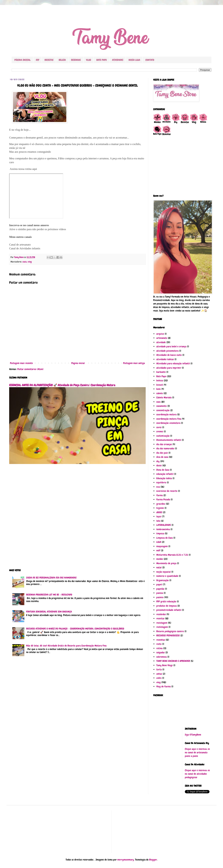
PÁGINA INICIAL (22, 60)
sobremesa (161, 657)
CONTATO (150, 60)
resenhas (161, 640)
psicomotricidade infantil (169, 610)
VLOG (88, 60)
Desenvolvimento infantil (169, 440)
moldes (160, 559)
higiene (160, 508)
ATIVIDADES (118, 60)
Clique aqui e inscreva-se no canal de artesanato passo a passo (197, 752)
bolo (158, 389)
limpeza (160, 533)
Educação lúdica (164, 478)
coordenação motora (166, 414)
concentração (163, 410)
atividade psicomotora (167, 351)
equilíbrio (161, 482)
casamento (161, 406)
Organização (162, 580)
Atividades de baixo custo (169, 355)
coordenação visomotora (168, 423)
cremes (160, 431)
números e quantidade (167, 576)
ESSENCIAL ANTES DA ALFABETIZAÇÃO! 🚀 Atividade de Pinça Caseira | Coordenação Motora (62, 385)
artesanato (162, 338)
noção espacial (163, 572)
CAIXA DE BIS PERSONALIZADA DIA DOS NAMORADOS (51, 578)
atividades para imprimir (169, 368)
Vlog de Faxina (163, 686)
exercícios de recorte (167, 491)
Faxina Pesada (163, 499)
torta (159, 669)
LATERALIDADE (164, 525)
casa (25, 262)
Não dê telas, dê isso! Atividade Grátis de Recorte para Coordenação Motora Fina (66, 646)
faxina (159, 495)
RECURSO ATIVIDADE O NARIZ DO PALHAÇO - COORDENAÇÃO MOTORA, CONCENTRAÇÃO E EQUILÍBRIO (75, 629)
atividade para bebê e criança (171, 346)
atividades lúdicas (165, 359)
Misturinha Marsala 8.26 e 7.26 (172, 555)
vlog (30, 262)
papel (159, 584)
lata (158, 521)
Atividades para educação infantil (173, 363)
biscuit (160, 385)
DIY (37, 60)
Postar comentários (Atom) (30, 369)
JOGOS (159, 512)
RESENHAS (76, 60)
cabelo (160, 393)
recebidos (161, 614)
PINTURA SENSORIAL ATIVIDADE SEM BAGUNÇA (49, 612)
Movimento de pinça (166, 563)
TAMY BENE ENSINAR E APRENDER (173, 661)
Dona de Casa (163, 470)
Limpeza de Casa (164, 538)
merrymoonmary (126, 860)
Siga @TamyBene (193, 735)
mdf (158, 550)
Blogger (153, 860)
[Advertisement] (77, 519)
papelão (160, 589)
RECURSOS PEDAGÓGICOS (168, 635)
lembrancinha (163, 529)
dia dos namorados (165, 448)
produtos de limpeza (166, 606)
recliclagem (162, 627)
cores (159, 427)
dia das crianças (164, 444)
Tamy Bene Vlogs (164, 665)
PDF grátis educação (166, 601)
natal (159, 567)
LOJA (159, 542)
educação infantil (165, 474)
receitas (160, 618)
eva (158, 487)
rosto (159, 644)
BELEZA (62, 60)
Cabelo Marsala (164, 397)
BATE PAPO (101, 60)
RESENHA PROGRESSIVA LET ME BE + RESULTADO (49, 595)
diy (158, 461)
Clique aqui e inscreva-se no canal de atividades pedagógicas (197, 774)
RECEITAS (49, 60)
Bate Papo (161, 376)
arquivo (160, 334)
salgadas (160, 652)
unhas (159, 674)
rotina (159, 648)
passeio (160, 597)
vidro (159, 678)
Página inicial (78, 363)
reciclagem (162, 623)
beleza (160, 380)
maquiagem (162, 546)
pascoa (160, 593)
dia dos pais (162, 453)
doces (159, 465)
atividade (161, 342)
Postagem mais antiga (134, 363)
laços (159, 516)
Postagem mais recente (21, 363)
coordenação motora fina (169, 419)
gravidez (161, 504)
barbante (161, 372)
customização (163, 436)
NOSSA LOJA (134, 60)
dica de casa (162, 457)
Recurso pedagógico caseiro (170, 631)
